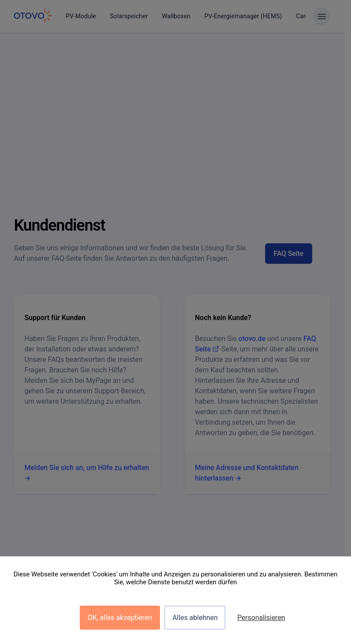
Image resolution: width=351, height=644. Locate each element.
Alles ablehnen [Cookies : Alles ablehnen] (195, 618)
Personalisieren (261, 618)
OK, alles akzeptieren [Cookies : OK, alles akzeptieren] (120, 618)
